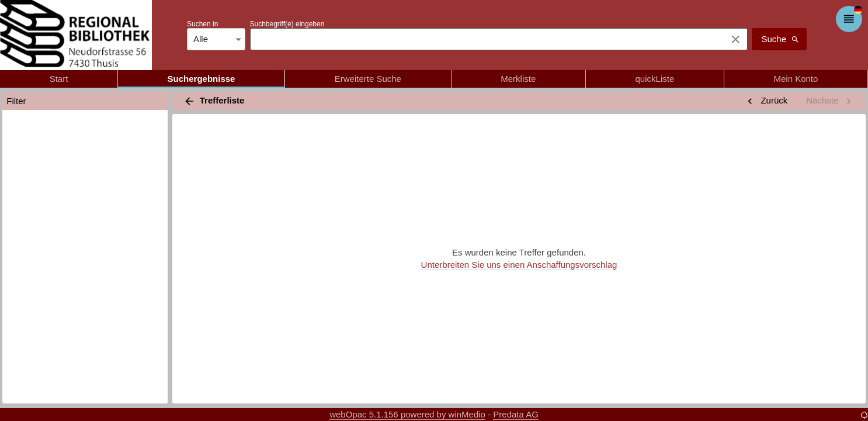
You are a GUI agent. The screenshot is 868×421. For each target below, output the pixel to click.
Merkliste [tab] (518, 79)
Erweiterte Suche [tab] (368, 79)
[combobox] (485, 39)
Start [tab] (59, 79)
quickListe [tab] (655, 79)
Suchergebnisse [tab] (201, 79)
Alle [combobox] (201, 39)
